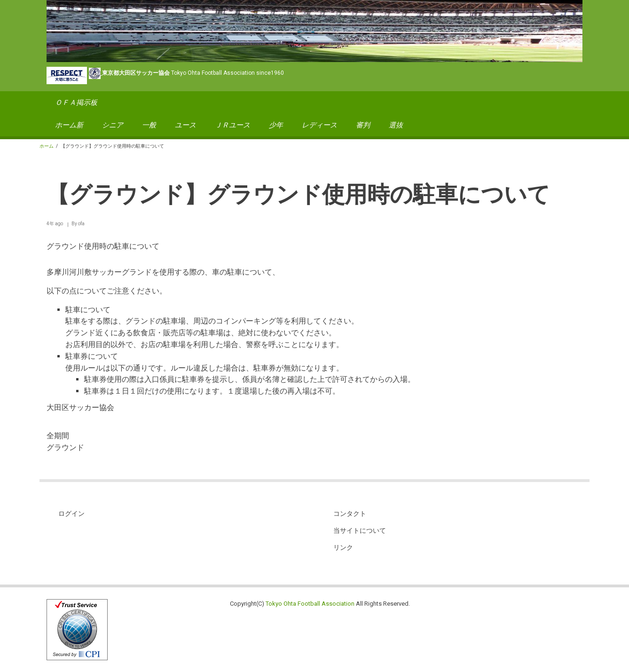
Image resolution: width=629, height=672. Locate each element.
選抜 (396, 125)
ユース (185, 125)
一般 (149, 125)
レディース (319, 125)
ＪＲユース (232, 125)
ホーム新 (69, 125)
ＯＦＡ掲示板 (76, 103)
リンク (343, 547)
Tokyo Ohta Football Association (310, 604)
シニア (113, 125)
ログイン (71, 514)
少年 (276, 125)
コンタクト (350, 514)
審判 (363, 125)
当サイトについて (360, 530)
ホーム (47, 146)
